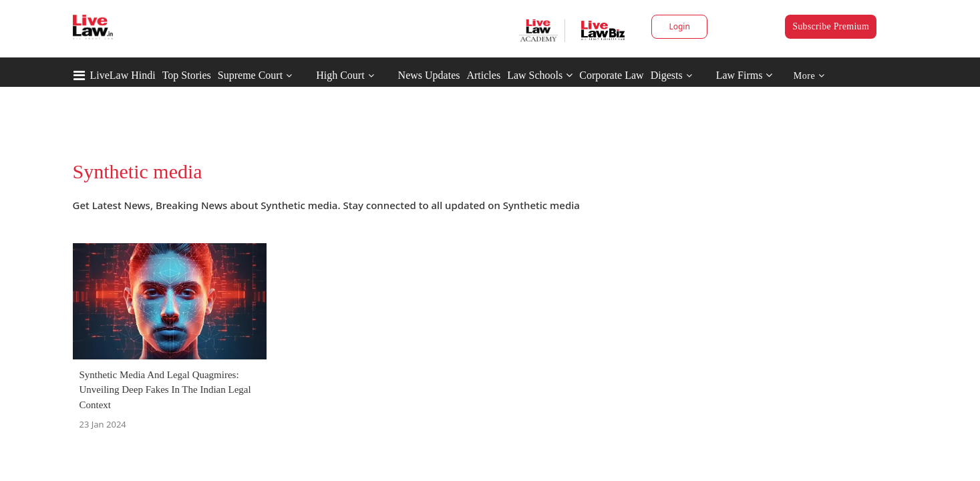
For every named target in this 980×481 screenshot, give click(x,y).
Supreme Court (250, 75)
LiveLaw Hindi (123, 75)
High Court (340, 75)
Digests (667, 75)
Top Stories (187, 75)
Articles (483, 75)
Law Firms (745, 75)
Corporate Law (611, 75)
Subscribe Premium (831, 26)
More (809, 76)
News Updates (429, 75)
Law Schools (540, 75)
